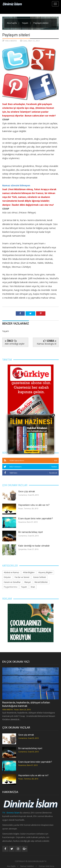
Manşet (28, 582)
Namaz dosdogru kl (47, 344)
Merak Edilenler (41, 582)
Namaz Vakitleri (27, 866)
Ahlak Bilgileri (29, 572)
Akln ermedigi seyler (15, 344)
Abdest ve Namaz (11, 572)
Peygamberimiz (11, 587)
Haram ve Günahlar (12, 582)
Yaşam (25, 23)
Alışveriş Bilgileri (45, 572)
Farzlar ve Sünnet (22, 577)
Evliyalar (7, 577)
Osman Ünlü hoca (46, 866)
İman (33, 587)
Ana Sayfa (12, 23)
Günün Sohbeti (40, 577)
